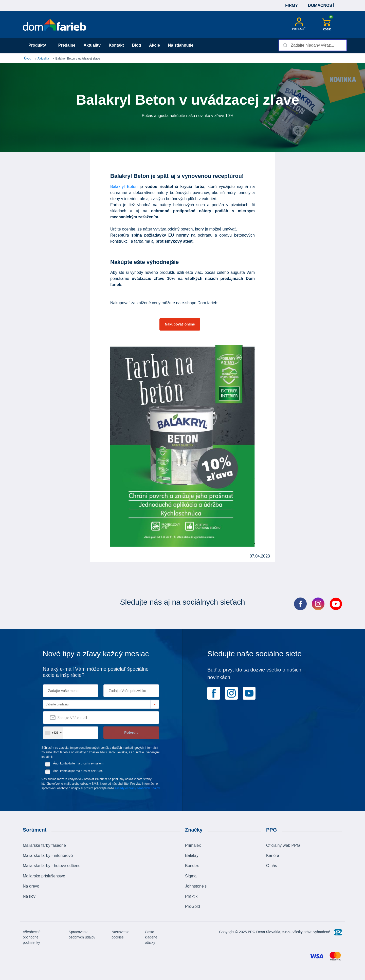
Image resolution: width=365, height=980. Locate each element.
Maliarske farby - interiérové (48, 856)
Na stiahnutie (181, 45)
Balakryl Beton (124, 187)
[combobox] (313, 45)
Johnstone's (196, 886)
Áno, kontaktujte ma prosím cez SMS (78, 771)
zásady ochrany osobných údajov (137, 788)
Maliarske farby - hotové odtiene (52, 866)
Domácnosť (321, 5)
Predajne (67, 45)
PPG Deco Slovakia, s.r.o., (270, 932)
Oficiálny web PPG (283, 845)
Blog (137, 45)
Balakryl (192, 856)
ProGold (193, 906)
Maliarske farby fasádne (44, 845)
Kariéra (273, 856)
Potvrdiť (131, 733)
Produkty (39, 45)
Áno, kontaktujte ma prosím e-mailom (78, 763)
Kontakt (116, 45)
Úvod (28, 59)
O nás (272, 866)
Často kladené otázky (151, 937)
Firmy (291, 5)
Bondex (192, 866)
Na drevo (31, 886)
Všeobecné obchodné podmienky (32, 937)
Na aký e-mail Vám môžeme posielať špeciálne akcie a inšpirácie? (96, 672)
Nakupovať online (180, 324)
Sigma (191, 876)
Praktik (191, 896)
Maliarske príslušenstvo (44, 876)
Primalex (193, 845)
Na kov (29, 896)
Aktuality (92, 45)
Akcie (154, 45)
